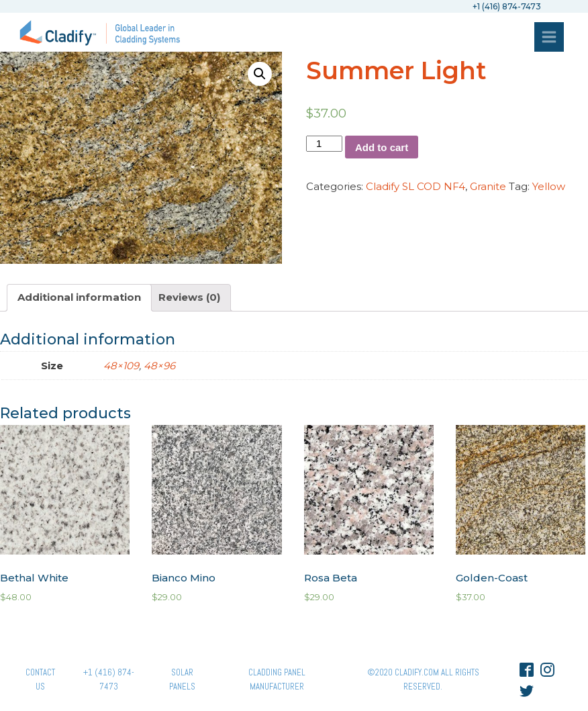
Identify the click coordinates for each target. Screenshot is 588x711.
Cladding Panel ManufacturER (277, 679)
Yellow (549, 186)
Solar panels (182, 679)
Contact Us (40, 679)
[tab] (79, 298)
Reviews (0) (189, 297)
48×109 (121, 366)
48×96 (159, 366)
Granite (488, 186)
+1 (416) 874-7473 (109, 679)
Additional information (79, 297)
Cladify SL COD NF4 (415, 186)
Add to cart (382, 147)
